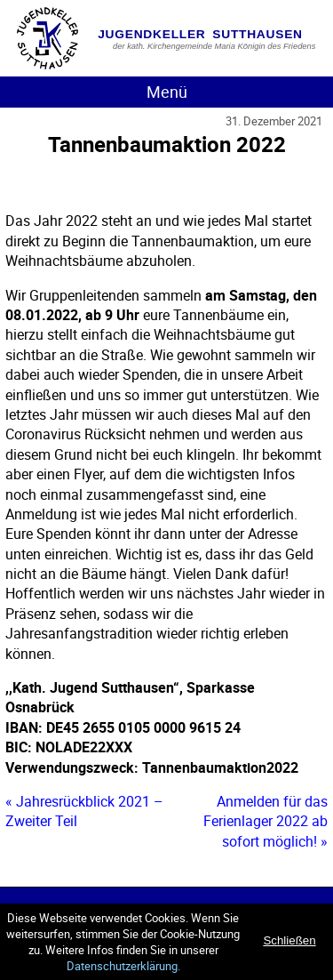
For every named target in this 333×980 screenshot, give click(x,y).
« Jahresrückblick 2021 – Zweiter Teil (84, 811)
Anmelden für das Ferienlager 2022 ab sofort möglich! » (266, 821)
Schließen (289, 940)
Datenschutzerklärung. (123, 966)
